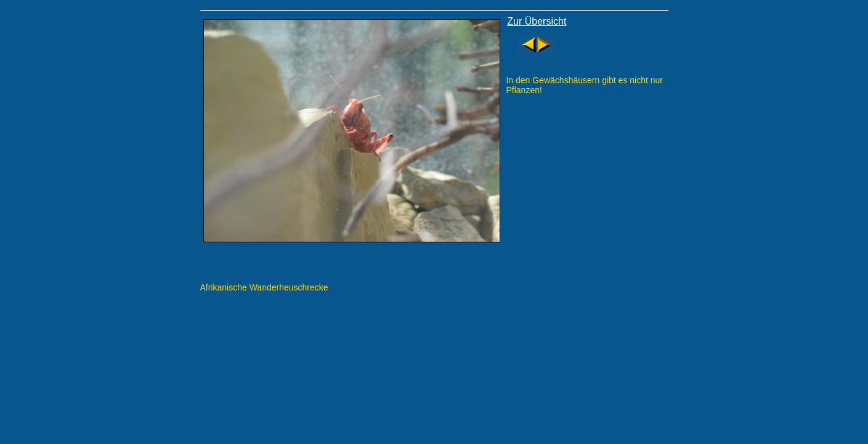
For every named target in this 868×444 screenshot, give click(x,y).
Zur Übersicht (537, 21)
